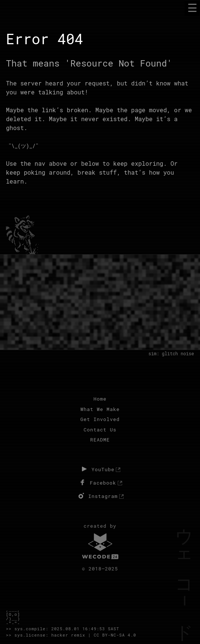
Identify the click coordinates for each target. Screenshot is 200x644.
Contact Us (100, 430)
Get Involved (100, 419)
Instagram (97, 496)
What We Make (100, 409)
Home (100, 399)
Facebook (97, 482)
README (100, 440)
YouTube (97, 469)
